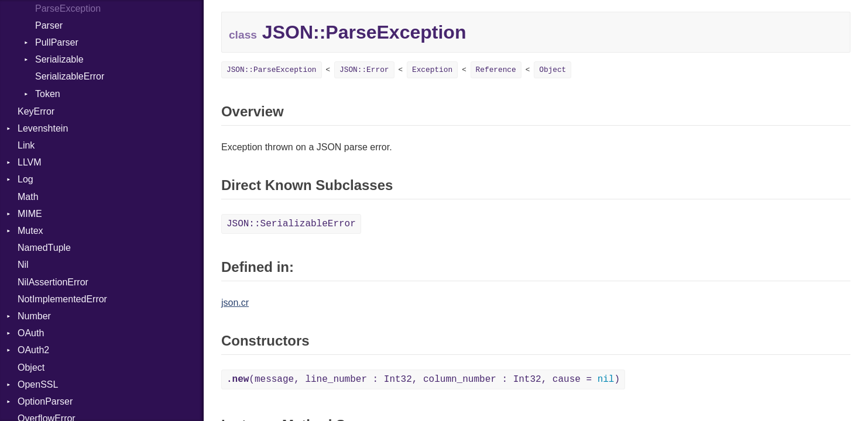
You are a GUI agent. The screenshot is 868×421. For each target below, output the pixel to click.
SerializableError (70, 76)
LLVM (30, 162)
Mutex (30, 231)
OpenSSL (38, 384)
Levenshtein (43, 128)
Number (34, 316)
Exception (432, 70)
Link (26, 145)
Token (48, 94)
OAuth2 (33, 350)
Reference (496, 70)
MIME (30, 214)
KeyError (36, 111)
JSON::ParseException (272, 70)
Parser (49, 25)
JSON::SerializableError (291, 224)
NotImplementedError (62, 299)
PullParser (57, 42)
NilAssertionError (53, 282)
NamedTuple (44, 248)
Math (28, 197)
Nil (23, 265)
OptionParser (45, 401)
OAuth (31, 333)
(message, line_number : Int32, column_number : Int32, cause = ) (423, 379)
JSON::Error (364, 70)
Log (25, 179)
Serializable (59, 59)
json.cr (235, 303)
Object (31, 367)
